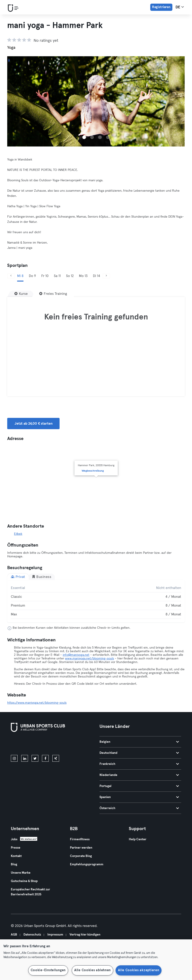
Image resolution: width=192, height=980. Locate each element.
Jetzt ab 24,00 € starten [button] (33, 424)
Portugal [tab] (139, 786)
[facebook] (45, 758)
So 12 (70, 276)
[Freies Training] (53, 294)
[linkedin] (25, 758)
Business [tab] (42, 577)
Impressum (55, 935)
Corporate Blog (81, 856)
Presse (16, 848)
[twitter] (35, 758)
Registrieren (161, 7)
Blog (14, 864)
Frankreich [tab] (139, 764)
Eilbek (18, 534)
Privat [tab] (18, 577)
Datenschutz (32, 935)
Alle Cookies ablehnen (93, 970)
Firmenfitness (80, 839)
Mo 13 (83, 276)
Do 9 (32, 276)
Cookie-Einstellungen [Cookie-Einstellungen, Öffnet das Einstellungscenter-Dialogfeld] (48, 970)
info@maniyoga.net (76, 655)
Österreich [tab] (139, 808)
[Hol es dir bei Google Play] (59, 744)
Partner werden (81, 848)
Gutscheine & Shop (24, 881)
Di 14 (96, 276)
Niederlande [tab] (139, 775)
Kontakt (16, 856)
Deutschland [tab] (139, 753)
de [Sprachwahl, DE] (180, 7)
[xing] (56, 758)
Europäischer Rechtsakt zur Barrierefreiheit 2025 (30, 892)
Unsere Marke (21, 873)
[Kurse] (21, 294)
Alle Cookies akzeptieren (139, 970)
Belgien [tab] (139, 742)
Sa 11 (57, 276)
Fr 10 (45, 276)
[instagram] (14, 758)
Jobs (14, 839)
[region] (96, 960)
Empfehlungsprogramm (87, 864)
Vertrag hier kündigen (85, 935)
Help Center (138, 839)
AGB (14, 935)
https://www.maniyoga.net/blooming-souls (37, 703)
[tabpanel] (96, 601)
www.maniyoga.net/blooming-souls (89, 659)
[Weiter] (106, 276)
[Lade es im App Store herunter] (26, 744)
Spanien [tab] (139, 797)
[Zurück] (11, 276)
